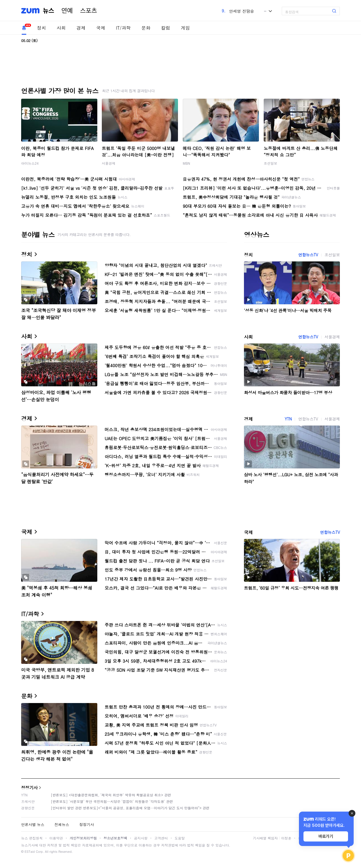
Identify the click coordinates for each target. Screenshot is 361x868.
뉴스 (49, 11)
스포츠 (89, 11)
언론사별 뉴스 (33, 824)
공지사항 (141, 838)
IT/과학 (123, 28)
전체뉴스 (62, 824)
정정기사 (29, 787)
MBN (186, 163)
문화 (146, 28)
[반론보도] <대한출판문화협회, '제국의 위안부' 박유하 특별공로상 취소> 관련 (111, 795)
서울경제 (109, 163)
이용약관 (56, 838)
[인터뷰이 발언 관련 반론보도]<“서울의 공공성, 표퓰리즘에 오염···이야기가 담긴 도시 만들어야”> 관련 (130, 808)
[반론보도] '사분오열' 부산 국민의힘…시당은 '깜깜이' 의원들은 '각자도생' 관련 (112, 801)
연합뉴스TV (308, 255)
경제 (81, 28)
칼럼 (166, 28)
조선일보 (270, 163)
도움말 (180, 838)
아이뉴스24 (30, 163)
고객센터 (161, 838)
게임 (185, 28)
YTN (288, 419)
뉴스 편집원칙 (32, 838)
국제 (101, 28)
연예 (67, 11)
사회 (61, 28)
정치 (41, 28)
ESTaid (30, 852)
